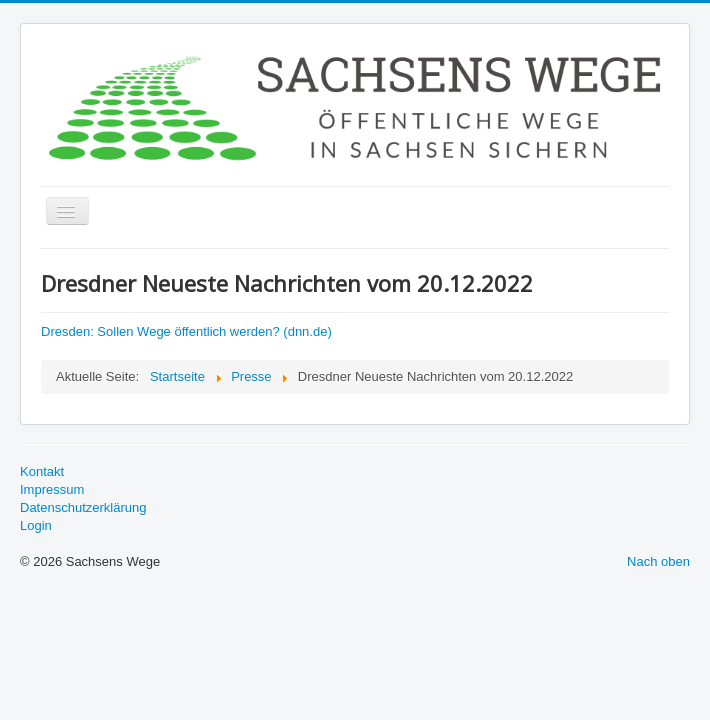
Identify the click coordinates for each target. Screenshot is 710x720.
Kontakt (42, 471)
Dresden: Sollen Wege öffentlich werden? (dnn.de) (186, 331)
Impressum (52, 489)
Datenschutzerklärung (83, 507)
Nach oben (658, 561)
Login (36, 525)
